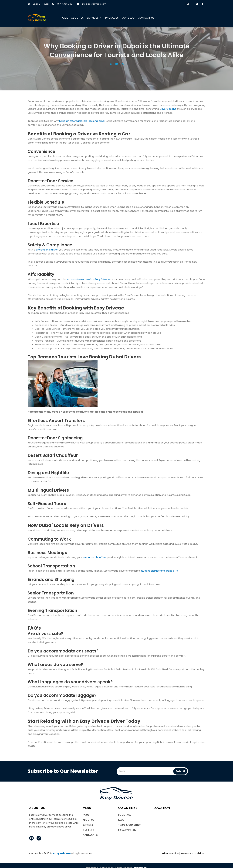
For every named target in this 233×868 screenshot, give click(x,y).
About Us (77, 18)
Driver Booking (168, 109)
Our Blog (128, 18)
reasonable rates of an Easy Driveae (89, 279)
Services (94, 18)
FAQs (121, 820)
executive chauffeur (95, 557)
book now (125, 815)
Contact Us (146, 18)
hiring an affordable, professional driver (82, 121)
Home (64, 18)
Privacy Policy (127, 830)
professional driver (47, 250)
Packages (112, 18)
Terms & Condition (130, 825)
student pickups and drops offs (159, 571)
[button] (188, 4)
